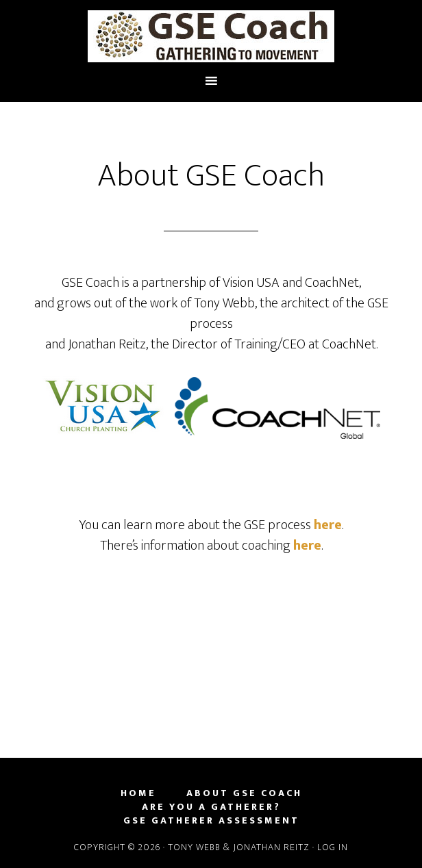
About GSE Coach (244, 793)
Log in (333, 847)
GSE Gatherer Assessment (211, 821)
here (328, 525)
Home (138, 793)
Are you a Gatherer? (211, 807)
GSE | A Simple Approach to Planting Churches (211, 36)
